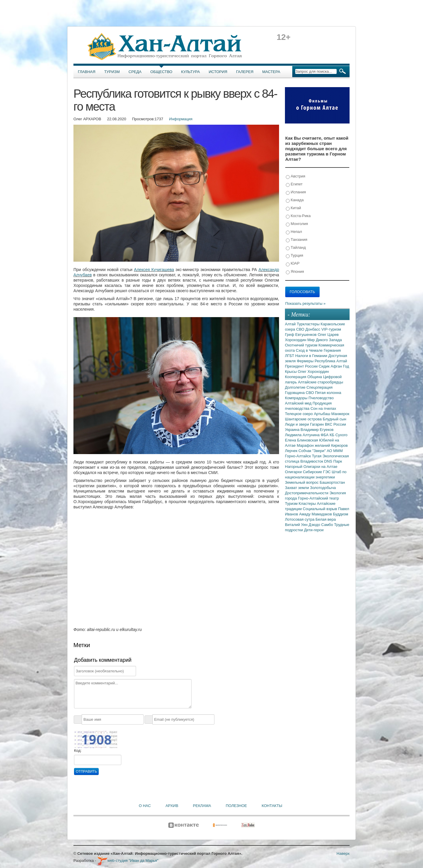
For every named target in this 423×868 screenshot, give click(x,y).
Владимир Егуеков (317, 430)
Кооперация (296, 377)
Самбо (328, 525)
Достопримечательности (307, 493)
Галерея (245, 72)
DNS (329, 461)
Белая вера (326, 519)
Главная (87, 72)
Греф (290, 335)
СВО (301, 329)
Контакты (272, 806)
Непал (294, 232)
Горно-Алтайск (298, 456)
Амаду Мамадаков (316, 514)
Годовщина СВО (300, 393)
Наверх (343, 853)
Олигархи (294, 472)
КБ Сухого (339, 435)
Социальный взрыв (320, 509)
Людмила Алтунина (303, 435)
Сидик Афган (331, 366)
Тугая (317, 456)
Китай (293, 208)
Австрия (296, 176)
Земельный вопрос (302, 482)
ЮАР (293, 264)
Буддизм (341, 514)
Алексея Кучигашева (154, 270)
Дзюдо (315, 525)
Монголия (297, 224)
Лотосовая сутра (300, 519)
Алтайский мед (299, 403)
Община (315, 377)
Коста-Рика (298, 216)
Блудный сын (335, 419)
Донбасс (313, 329)
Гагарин (317, 424)
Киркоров (339, 445)
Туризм (112, 72)
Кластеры (308, 504)
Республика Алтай (331, 361)
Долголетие (296, 387)
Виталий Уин (297, 525)
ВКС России (335, 424)
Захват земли (297, 488)
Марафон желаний (314, 445)
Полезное (236, 806)
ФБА (325, 435)
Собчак (305, 451)
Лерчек (292, 451)
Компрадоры (297, 398)
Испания (296, 192)
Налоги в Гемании (312, 356)
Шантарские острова (304, 419)
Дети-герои (314, 530)
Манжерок (340, 414)
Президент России (302, 366)
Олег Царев (328, 335)
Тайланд (296, 248)
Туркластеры (309, 324)
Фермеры (306, 361)
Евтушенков (306, 335)
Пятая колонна (328, 393)
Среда (135, 72)
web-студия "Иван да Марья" (128, 861)
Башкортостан (332, 482)
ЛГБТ (290, 356)
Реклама (202, 806)
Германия (332, 350)
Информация (181, 119)
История (218, 72)
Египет (294, 184)
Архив (172, 806)
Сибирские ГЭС (317, 472)
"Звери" (319, 451)
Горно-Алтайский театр (318, 498)
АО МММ (335, 451)
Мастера (271, 72)
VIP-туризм (331, 329)
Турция (294, 256)
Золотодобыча (323, 488)
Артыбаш (322, 414)
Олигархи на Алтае (320, 467)
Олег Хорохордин (313, 372)
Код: (78, 751)
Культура (191, 72)
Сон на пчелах (323, 408)
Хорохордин (296, 340)
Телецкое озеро (299, 414)
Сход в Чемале (310, 350)
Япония (295, 272)
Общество (161, 72)
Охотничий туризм (302, 345)
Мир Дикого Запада (325, 340)
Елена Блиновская (302, 440)
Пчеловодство (321, 398)
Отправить (86, 771)
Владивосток (312, 461)
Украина (293, 430)
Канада (295, 200)
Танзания (297, 240)
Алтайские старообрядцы (320, 382)
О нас (145, 806)
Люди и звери (297, 424)
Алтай (291, 324)
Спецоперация (319, 387)
